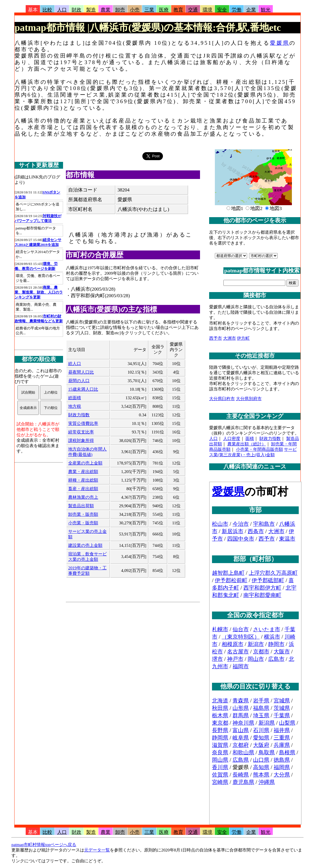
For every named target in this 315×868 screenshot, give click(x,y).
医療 (164, 10)
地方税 (75, 406)
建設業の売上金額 (85, 545)
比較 (47, 10)
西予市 (216, 338)
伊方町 (243, 338)
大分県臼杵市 (222, 399)
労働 (237, 10)
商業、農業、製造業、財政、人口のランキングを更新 (39, 292)
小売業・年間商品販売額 (260, 449)
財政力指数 (79, 415)
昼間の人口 (79, 381)
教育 (178, 10)
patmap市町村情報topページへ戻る (44, 845)
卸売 (120, 10)
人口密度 (232, 439)
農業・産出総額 (83, 472)
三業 (149, 10)
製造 (91, 10)
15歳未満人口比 (83, 389)
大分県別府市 (249, 399)
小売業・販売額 (83, 523)
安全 (222, 10)
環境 (207, 10)
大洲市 (230, 338)
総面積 (75, 398)
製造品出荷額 (81, 506)
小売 (135, 10)
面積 (250, 439)
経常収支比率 (81, 432)
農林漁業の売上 (83, 497)
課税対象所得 (81, 441)
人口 (62, 10)
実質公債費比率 (83, 423)
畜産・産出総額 (83, 489)
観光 (266, 10)
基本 (33, 10)
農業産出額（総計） (247, 444)
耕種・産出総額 (83, 480)
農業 (106, 10)
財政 (76, 10)
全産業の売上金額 (85, 463)
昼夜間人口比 (81, 372)
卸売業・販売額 (83, 514)
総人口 (75, 364)
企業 (251, 10)
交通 (193, 10)
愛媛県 (280, 43)
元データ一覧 (97, 850)
